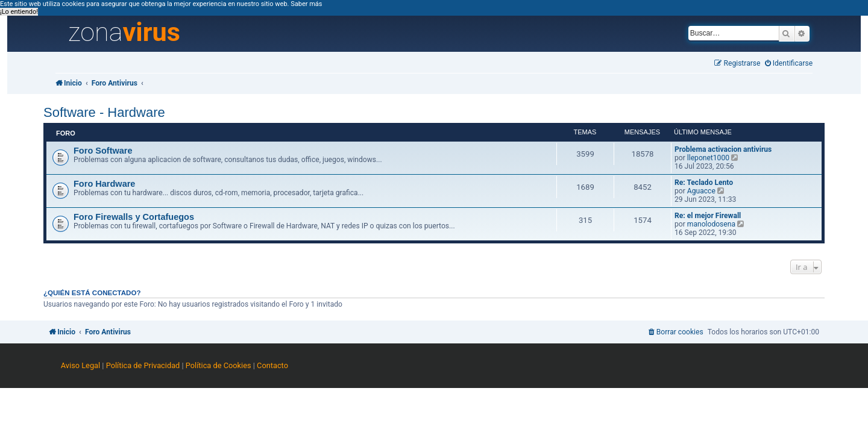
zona (124, 33)
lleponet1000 (708, 158)
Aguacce (701, 191)
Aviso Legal (80, 365)
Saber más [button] (306, 4)
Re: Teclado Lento (704, 183)
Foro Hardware (104, 184)
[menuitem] (789, 64)
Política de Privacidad (143, 365)
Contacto (272, 365)
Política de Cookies (219, 365)
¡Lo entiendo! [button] (19, 12)
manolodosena (711, 224)
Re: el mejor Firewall (708, 216)
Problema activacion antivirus (723, 149)
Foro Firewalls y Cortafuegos (134, 217)
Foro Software (103, 151)
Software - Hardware (104, 112)
